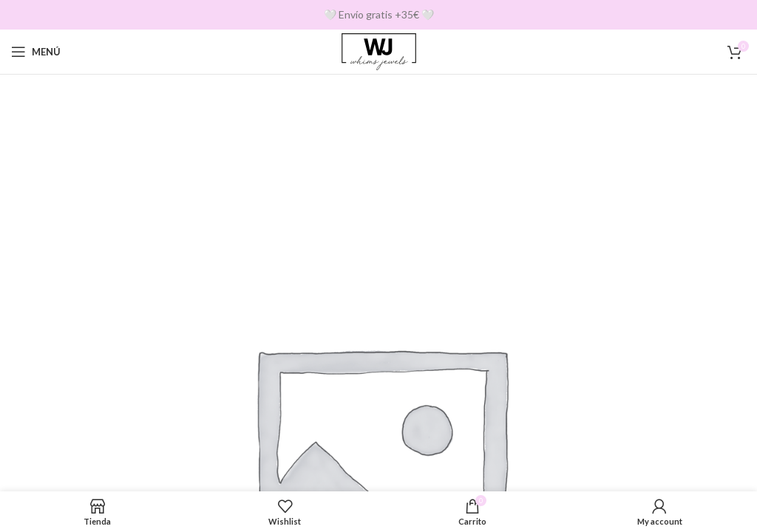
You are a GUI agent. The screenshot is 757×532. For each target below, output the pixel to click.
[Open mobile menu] (36, 52)
